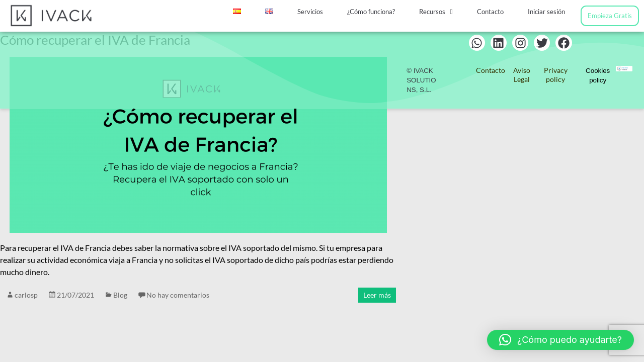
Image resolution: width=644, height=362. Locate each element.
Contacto (490, 12)
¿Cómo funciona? (371, 12)
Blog (120, 295)
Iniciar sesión (546, 12)
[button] (436, 12)
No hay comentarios (178, 295)
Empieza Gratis (610, 16)
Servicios (310, 12)
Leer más (377, 295)
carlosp (26, 295)
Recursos (436, 12)
